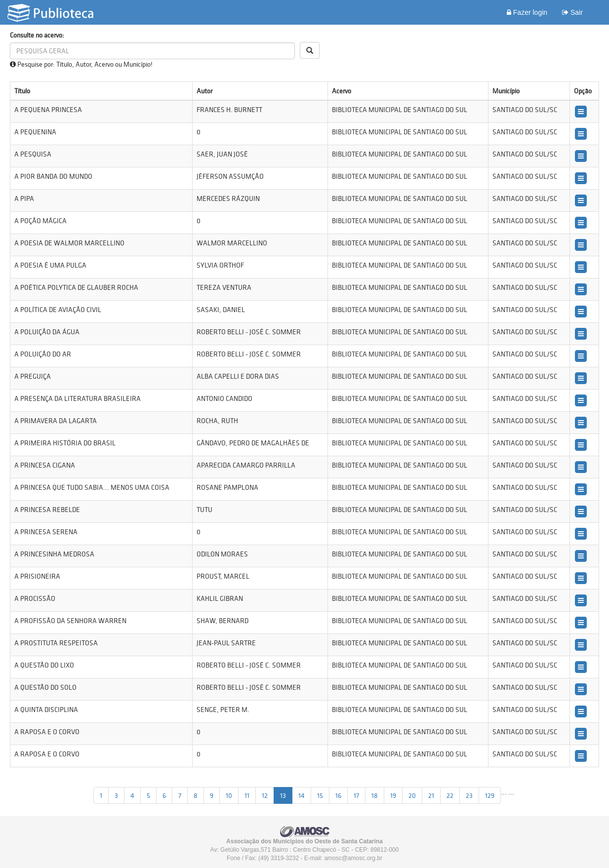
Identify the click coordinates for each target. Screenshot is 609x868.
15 (320, 795)
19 (393, 795)
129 (490, 795)
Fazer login (527, 12)
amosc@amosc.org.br (353, 858)
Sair (572, 12)
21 (431, 795)
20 (412, 795)
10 (229, 795)
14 (302, 795)
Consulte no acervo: (37, 35)
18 (375, 795)
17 (356, 795)
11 (247, 795)
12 (265, 795)
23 (469, 795)
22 (450, 795)
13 (283, 795)
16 (338, 795)
